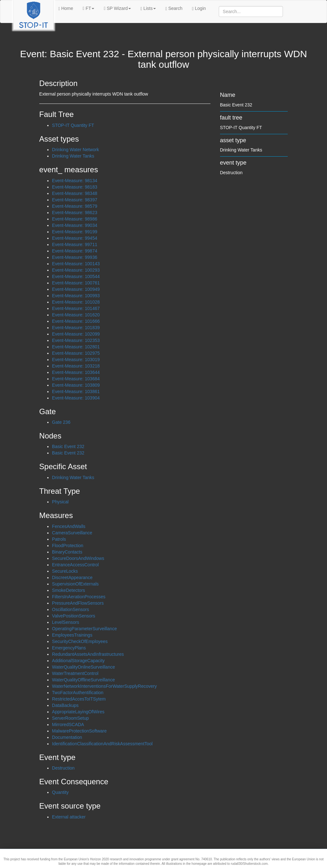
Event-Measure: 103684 (76, 379)
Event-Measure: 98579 (75, 206)
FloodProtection (68, 546)
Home (66, 8)
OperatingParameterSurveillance (84, 629)
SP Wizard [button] (117, 8)
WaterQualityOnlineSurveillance (84, 667)
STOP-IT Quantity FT (73, 125)
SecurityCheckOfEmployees (80, 641)
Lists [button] (148, 8)
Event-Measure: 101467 (76, 308)
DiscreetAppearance (72, 577)
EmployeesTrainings (72, 635)
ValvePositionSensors (74, 616)
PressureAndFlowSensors (78, 603)
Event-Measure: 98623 (75, 213)
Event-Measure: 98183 (75, 187)
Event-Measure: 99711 (75, 244)
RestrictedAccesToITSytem (79, 699)
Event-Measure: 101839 (76, 328)
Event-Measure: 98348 (75, 193)
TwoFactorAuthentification (78, 693)
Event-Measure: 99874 (75, 251)
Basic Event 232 (68, 446)
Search (174, 8)
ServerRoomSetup (70, 718)
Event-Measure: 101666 (76, 321)
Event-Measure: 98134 (75, 181)
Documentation (67, 737)
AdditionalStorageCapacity (78, 661)
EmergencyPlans (69, 648)
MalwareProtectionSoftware (79, 731)
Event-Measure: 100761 (76, 283)
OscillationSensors (71, 609)
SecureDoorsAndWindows (78, 558)
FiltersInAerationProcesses (79, 597)
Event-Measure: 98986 (75, 219)
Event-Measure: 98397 (75, 200)
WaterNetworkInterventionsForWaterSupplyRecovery (104, 686)
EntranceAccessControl (75, 565)
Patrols (59, 539)
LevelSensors (66, 622)
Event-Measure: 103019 (76, 360)
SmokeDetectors (68, 590)
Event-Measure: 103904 (76, 398)
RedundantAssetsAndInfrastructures (88, 654)
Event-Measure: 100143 (76, 264)
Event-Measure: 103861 (76, 391)
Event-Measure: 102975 (76, 353)
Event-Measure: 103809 (76, 385)
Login (199, 8)
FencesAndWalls (69, 526)
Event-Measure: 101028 (76, 302)
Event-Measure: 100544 (76, 276)
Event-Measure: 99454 (75, 238)
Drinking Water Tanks (73, 156)
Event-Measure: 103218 (76, 366)
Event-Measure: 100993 (76, 296)
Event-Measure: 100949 (76, 289)
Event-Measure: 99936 (75, 257)
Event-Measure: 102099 (76, 334)
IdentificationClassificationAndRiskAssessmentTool (102, 744)
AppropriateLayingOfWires (78, 712)
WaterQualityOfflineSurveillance (84, 680)
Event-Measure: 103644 (76, 372)
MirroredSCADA (68, 725)
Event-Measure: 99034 (75, 225)
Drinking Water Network (76, 150)
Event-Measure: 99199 (75, 232)
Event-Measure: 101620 (76, 315)
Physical (60, 502)
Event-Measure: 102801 (76, 347)
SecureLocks (65, 571)
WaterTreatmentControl (75, 673)
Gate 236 (61, 422)
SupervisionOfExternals (75, 584)
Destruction (63, 768)
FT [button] (88, 8)
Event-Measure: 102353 (76, 340)
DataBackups (65, 705)
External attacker (69, 817)
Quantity (60, 792)
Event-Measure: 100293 (76, 270)
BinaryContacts (67, 552)
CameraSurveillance (72, 533)
